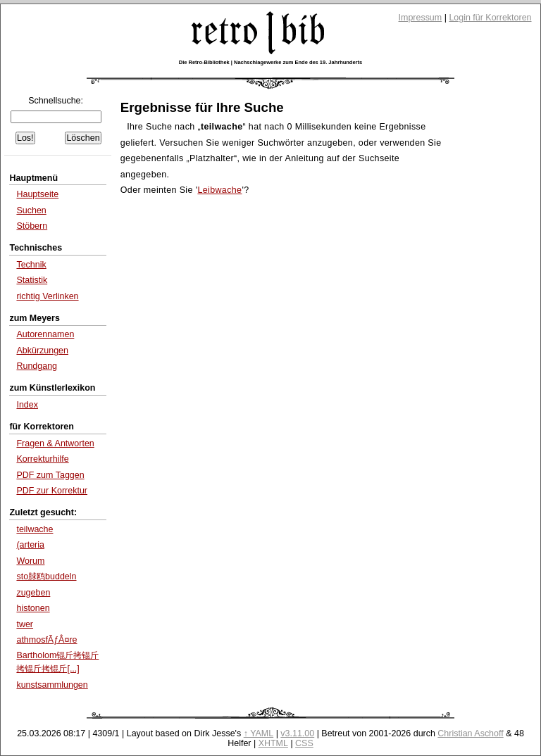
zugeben (33, 593)
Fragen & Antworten (55, 443)
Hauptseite (37, 194)
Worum (30, 561)
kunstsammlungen (52, 685)
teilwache (35, 529)
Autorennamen (45, 334)
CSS (304, 743)
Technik (31, 265)
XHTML (273, 743)
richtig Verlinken (47, 296)
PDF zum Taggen (50, 475)
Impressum (421, 18)
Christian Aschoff (470, 733)
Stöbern (32, 226)
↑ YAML (259, 733)
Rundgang (37, 366)
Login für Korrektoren (490, 18)
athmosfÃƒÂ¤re (46, 640)
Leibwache (219, 190)
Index (27, 405)
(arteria (30, 545)
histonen (33, 608)
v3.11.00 (297, 733)
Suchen (31, 210)
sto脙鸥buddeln (46, 577)
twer (25, 624)
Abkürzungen (42, 351)
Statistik (32, 280)
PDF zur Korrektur (52, 491)
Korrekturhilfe (42, 459)
